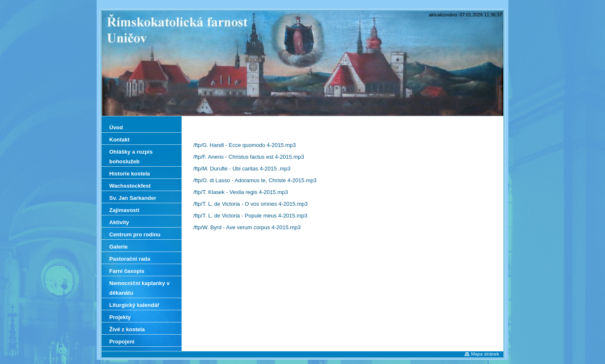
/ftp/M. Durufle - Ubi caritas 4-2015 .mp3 (242, 169)
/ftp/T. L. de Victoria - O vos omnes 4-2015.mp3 (250, 204)
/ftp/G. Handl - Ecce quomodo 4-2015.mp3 (245, 145)
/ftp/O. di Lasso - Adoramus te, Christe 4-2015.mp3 (255, 180)
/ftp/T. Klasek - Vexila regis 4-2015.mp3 (241, 192)
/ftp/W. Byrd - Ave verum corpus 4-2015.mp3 (247, 227)
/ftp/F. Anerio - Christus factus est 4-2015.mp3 (249, 157)
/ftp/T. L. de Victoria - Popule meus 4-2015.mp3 (250, 216)
